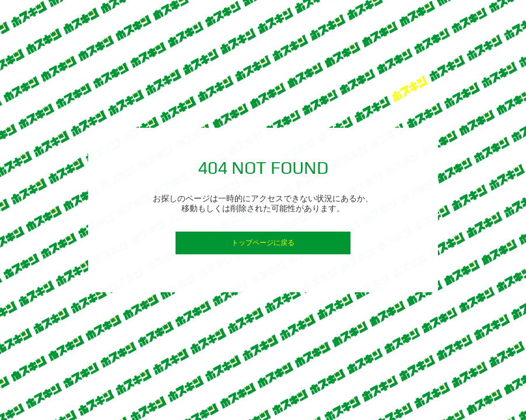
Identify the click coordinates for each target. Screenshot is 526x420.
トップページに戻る (263, 243)
